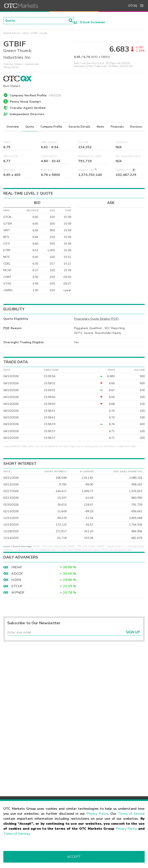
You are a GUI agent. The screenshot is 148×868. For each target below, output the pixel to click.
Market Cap (87, 170)
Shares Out (125, 170)
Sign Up (133, 632)
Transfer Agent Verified (28, 108)
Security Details (79, 127)
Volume (83, 142)
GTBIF (34, 33)
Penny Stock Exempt (25, 102)
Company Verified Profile (36, 95)
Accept (74, 857)
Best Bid (9, 170)
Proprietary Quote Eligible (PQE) (96, 319)
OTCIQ (133, 6)
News (101, 127)
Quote (30, 127)
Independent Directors (27, 114)
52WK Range (49, 156)
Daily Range (49, 142)
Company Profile (51, 127)
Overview (13, 127)
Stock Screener (90, 22)
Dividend (122, 142)
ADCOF (17, 574)
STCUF (17, 586)
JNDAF (17, 567)
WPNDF (18, 593)
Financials (117, 127)
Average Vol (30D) (90, 156)
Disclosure (137, 127)
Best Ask (47, 170)
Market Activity (12, 33)
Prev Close (11, 156)
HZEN (16, 580)
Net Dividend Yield (128, 156)
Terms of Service (131, 814)
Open (7, 142)
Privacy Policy (97, 814)
